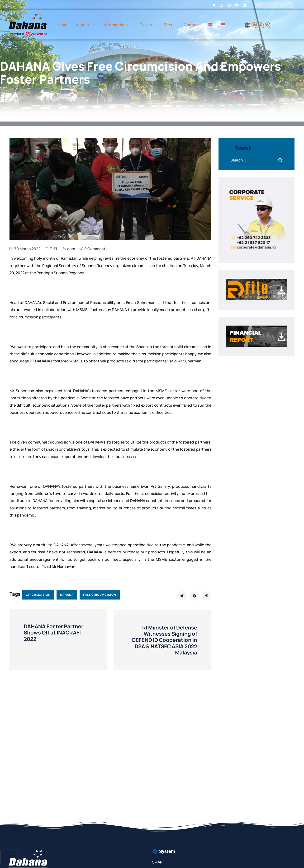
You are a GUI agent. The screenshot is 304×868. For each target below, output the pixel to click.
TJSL (54, 249)
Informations (116, 25)
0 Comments (96, 249)
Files (168, 25)
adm (71, 249)
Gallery (146, 25)
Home (62, 25)
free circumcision (100, 595)
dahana (67, 595)
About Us (84, 25)
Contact (191, 25)
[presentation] (9, 858)
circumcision (38, 595)
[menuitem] (210, 25)
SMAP (157, 862)
